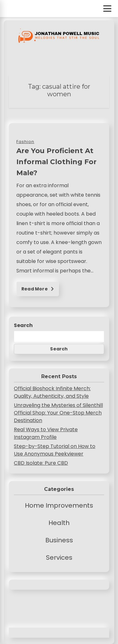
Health (59, 523)
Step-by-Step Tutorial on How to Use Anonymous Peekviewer (55, 450)
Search (23, 325)
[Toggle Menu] (107, 9)
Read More (38, 289)
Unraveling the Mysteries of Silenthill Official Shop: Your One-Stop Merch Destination (58, 413)
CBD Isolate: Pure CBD (41, 463)
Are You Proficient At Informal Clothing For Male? (56, 162)
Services (59, 558)
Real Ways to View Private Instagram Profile (46, 433)
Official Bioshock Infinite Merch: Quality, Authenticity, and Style (52, 392)
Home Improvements (59, 505)
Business (59, 540)
